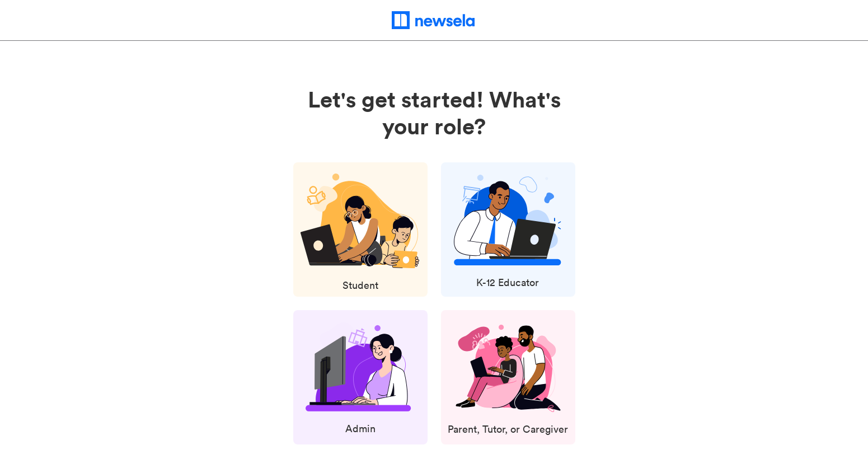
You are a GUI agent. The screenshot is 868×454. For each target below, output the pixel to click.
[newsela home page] (434, 20)
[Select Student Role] (360, 234)
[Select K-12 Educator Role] (508, 233)
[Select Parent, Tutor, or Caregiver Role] (508, 382)
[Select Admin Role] (360, 380)
